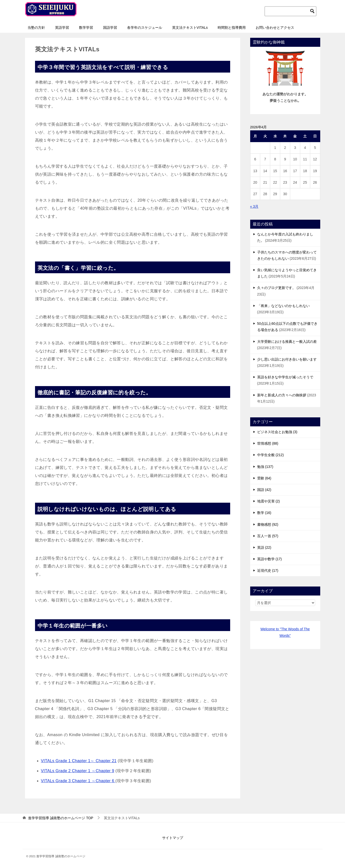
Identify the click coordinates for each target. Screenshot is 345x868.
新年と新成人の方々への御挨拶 (282, 395)
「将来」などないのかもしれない (283, 306)
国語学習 (110, 28)
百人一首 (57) (268, 536)
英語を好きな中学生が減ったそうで (285, 377)
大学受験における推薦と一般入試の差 (287, 342)
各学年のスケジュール (145, 28)
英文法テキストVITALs (190, 28)
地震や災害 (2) (269, 501)
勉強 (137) (265, 467)
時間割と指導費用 (232, 28)
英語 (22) (264, 547)
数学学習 (86, 28)
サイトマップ (173, 838)
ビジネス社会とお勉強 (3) (277, 432)
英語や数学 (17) (270, 559)
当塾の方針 (36, 28)
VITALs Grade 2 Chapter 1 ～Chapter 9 (78, 771)
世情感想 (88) (268, 443)
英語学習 (62, 28)
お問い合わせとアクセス (275, 28)
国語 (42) (264, 490)
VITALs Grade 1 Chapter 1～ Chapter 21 (79, 761)
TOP (61, 818)
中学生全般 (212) (271, 455)
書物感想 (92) (268, 524)
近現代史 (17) (268, 570)
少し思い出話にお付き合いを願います (287, 359)
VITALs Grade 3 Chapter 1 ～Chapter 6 (78, 781)
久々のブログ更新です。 (276, 288)
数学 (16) (264, 513)
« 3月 (254, 206)
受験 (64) (264, 478)
